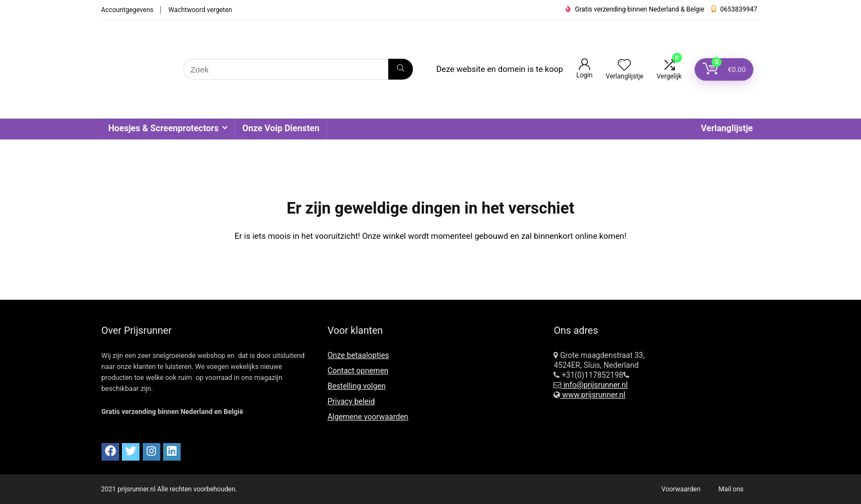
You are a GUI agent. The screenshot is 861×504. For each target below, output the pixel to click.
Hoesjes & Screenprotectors (163, 128)
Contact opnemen (358, 371)
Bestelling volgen (356, 386)
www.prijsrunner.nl (593, 395)
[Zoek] (401, 69)
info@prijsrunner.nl (594, 385)
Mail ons (731, 489)
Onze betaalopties (358, 355)
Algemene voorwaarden (368, 417)
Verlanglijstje (727, 128)
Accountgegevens (127, 10)
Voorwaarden (681, 489)
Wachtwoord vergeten (200, 10)
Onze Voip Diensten (281, 128)
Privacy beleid (351, 401)
